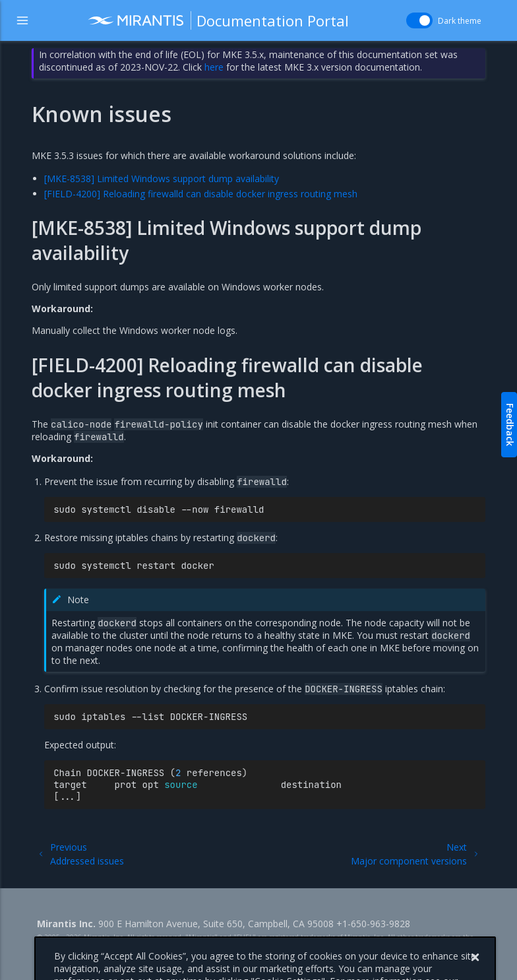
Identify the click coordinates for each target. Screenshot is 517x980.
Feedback (510, 425)
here (214, 67)
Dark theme (460, 21)
